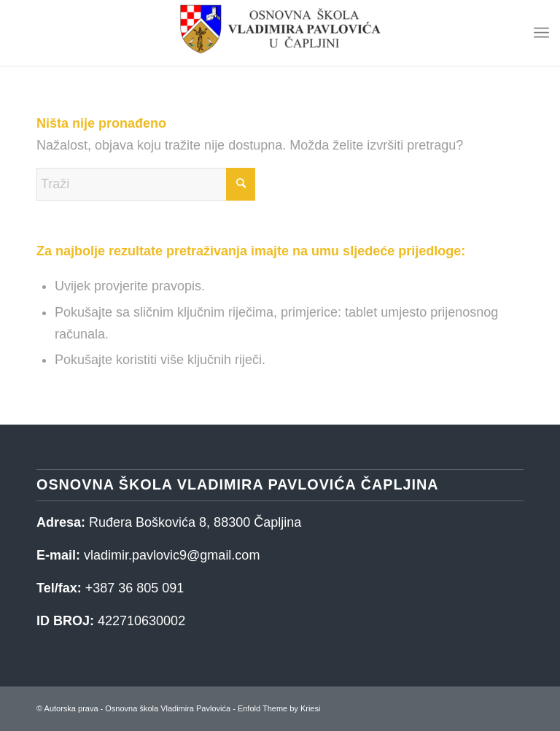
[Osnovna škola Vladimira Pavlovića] (280, 33)
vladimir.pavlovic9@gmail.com (172, 555)
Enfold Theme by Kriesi (279, 708)
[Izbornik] (541, 33)
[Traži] (146, 184)
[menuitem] (541, 33)
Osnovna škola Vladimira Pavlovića (168, 708)
